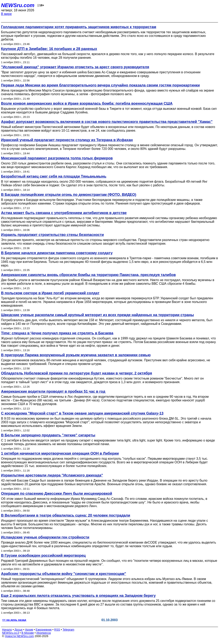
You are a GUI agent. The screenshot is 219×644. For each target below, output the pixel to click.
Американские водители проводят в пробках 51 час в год (53, 391)
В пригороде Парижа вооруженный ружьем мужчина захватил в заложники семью (76, 355)
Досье (18, 630)
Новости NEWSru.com (19, 636)
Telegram (69, 630)
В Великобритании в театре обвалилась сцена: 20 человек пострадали (66, 515)
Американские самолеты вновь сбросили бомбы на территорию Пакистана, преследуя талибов (88, 275)
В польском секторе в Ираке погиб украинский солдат (50, 293)
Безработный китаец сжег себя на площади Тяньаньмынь (54, 176)
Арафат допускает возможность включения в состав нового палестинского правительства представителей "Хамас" (107, 122)
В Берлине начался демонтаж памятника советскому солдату (57, 253)
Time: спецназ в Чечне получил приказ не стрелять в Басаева (57, 333)
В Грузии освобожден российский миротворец (43, 556)
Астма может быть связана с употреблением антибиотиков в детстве (64, 213)
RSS (57, 630)
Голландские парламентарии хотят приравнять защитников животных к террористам (79, 27)
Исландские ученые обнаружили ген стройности (45, 537)
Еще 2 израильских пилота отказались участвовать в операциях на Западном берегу (78, 596)
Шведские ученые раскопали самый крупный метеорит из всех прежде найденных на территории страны (97, 315)
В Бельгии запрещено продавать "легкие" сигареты (48, 435)
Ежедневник (44, 630)
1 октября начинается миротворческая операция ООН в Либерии (60, 453)
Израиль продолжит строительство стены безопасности (52, 235)
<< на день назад (14, 620)
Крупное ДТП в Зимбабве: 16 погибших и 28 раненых (49, 49)
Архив (29, 630)
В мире (6, 14)
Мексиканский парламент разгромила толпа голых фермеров (57, 158)
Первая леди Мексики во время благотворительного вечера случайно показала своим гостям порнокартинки (100, 85)
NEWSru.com (18, 5)
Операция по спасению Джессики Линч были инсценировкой (57, 494)
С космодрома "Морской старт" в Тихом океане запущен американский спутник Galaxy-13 (82, 413)
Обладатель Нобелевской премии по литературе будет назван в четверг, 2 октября (77, 373)
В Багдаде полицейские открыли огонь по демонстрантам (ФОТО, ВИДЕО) (69, 195)
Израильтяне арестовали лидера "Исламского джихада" (52, 475)
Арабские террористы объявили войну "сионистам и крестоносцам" (64, 574)
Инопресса (44, 633)
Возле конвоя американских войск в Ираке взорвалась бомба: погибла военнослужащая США (87, 103)
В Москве (28, 633)
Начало (7, 630)
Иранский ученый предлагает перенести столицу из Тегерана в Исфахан (67, 140)
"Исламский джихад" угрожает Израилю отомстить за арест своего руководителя (75, 67)
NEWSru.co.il (10, 633)
